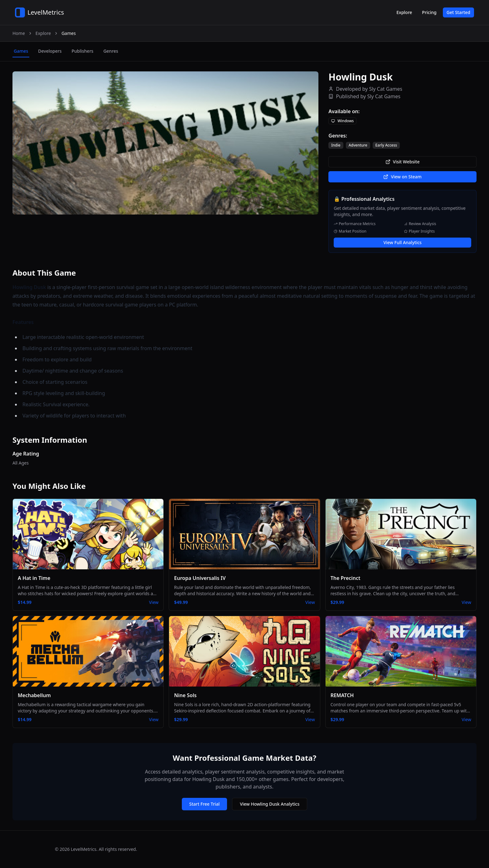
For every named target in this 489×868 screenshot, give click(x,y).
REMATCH (342, 695)
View (154, 602)
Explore (404, 12)
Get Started (458, 12)
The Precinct (346, 578)
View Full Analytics (402, 242)
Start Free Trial (204, 804)
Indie (336, 145)
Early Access (386, 145)
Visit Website (403, 162)
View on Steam (402, 177)
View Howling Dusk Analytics (270, 804)
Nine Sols (185, 695)
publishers (82, 51)
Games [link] (69, 33)
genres (111, 51)
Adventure (358, 145)
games (21, 51)
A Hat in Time (34, 578)
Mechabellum (34, 695)
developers (50, 51)
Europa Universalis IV (200, 578)
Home (19, 33)
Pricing (429, 12)
